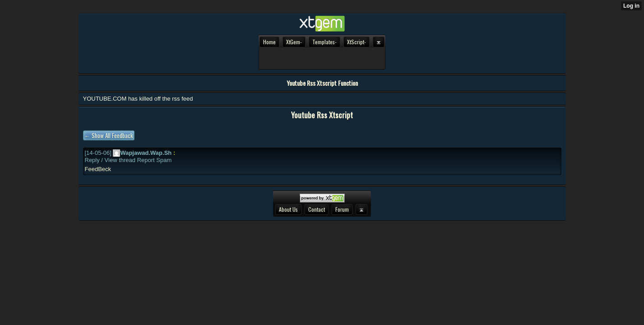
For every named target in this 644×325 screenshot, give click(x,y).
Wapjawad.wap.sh (142, 153)
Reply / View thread (110, 160)
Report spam (155, 160)
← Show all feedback (109, 135)
